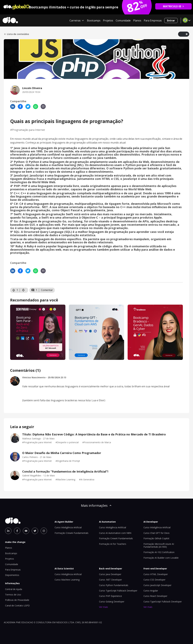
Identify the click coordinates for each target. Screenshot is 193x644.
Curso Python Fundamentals (114, 585)
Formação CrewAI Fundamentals (72, 533)
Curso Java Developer (110, 574)
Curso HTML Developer (156, 574)
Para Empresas (153, 20)
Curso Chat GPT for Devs (156, 533)
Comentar (47, 290)
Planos (137, 20)
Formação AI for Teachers (113, 544)
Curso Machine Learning (67, 580)
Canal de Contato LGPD (17, 606)
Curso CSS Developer (154, 580)
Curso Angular (151, 591)
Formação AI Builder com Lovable (161, 558)
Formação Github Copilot (156, 538)
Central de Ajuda (14, 589)
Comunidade (123, 20)
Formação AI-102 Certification (159, 552)
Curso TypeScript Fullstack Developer (118, 591)
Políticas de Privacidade (17, 600)
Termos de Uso (13, 595)
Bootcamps (94, 20)
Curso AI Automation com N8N (115, 533)
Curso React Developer (155, 596)
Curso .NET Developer (110, 580)
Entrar (171, 20)
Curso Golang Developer (112, 602)
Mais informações (96, 506)
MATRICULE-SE (174, 6)
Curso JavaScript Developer (157, 585)
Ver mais (103, 607)
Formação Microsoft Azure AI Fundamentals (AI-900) (159, 545)
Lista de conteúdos (16, 34)
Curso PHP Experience (110, 596)
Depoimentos (12, 575)
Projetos (108, 20)
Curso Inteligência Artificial (68, 527)
